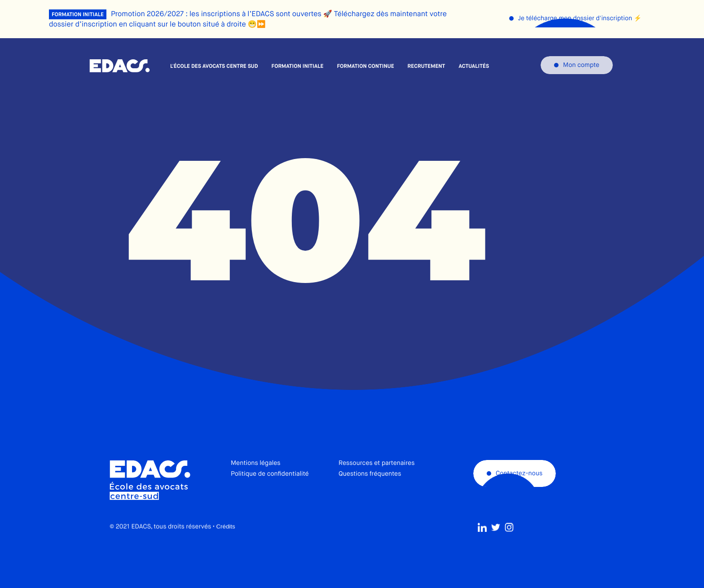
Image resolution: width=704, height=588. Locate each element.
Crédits (225, 547)
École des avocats (120, 66)
